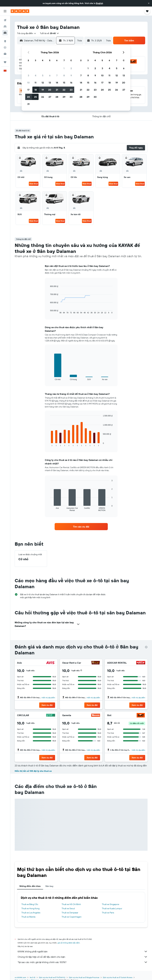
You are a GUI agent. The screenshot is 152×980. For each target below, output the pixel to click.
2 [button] (71, 68)
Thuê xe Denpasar (70, 913)
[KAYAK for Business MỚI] (5, 54)
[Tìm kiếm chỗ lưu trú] (5, 26)
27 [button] (50, 97)
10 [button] (28, 83)
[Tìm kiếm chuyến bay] (5, 20)
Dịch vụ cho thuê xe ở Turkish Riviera (118, 977)
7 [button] (57, 75)
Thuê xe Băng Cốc (30, 904)
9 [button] (71, 75)
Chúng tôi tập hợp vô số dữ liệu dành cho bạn (83, 957)
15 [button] (64, 83)
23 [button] (71, 90)
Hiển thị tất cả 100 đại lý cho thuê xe (33, 771)
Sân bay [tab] (49, 886)
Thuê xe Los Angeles (31, 913)
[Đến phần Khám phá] (5, 41)
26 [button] (43, 97)
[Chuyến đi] (5, 62)
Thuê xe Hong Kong (30, 908)
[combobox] (27, 33)
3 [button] (28, 75)
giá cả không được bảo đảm (69, 943)
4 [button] (36, 75)
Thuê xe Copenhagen (72, 917)
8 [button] (64, 75)
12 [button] (43, 83)
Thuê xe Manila (28, 917)
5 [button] (43, 75)
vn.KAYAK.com (20, 977)
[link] (81, 527)
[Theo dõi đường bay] (5, 47)
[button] (149, 3)
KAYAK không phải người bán (83, 951)
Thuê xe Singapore (111, 904)
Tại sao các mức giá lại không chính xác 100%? (83, 962)
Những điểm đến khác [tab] (30, 886)
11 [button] (35, 83)
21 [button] (57, 90)
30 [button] (71, 97)
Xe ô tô (33, 977)
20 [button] (50, 90)
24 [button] (28, 97)
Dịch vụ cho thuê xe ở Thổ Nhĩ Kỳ (52, 977)
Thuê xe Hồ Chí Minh (71, 904)
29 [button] (64, 97)
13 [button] (50, 83)
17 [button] (28, 90)
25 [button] (35, 97)
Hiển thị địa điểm (48, 698)
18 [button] (36, 90)
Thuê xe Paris (108, 913)
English (100, 3)
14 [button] (57, 83)
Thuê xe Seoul (68, 908)
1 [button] (64, 68)
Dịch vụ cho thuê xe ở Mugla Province (84, 977)
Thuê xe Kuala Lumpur (112, 908)
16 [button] (71, 83)
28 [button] (57, 97)
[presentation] (146, 647)
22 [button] (64, 90)
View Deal (34, 184)
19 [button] (43, 90)
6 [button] (50, 75)
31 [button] (28, 104)
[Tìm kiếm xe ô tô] (5, 33)
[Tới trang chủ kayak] (20, 11)
